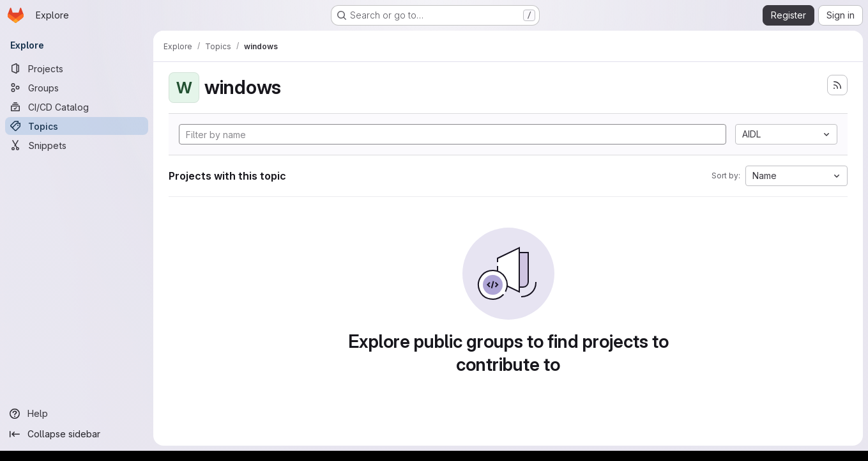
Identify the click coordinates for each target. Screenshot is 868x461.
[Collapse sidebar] (77, 434)
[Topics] (77, 126)
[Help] (77, 414)
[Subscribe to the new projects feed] (837, 85)
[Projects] (77, 68)
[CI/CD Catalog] (77, 107)
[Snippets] (77, 145)
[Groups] (77, 88)
